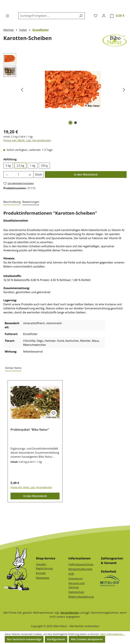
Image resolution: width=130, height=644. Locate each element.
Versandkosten (70, 613)
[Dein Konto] (104, 31)
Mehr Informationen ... (113, 634)
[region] (65, 105)
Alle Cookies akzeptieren (87, 639)
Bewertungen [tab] (31, 217)
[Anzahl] (19, 190)
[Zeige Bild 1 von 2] (70, 138)
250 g (44, 181)
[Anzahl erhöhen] (30, 190)
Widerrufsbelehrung (81, 597)
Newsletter (43, 578)
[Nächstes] (124, 105)
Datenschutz (76, 592)
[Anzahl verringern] (7, 190)
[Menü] (7, 31)
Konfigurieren (56, 639)
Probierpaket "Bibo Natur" (30, 445)
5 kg (8, 181)
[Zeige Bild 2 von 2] (75, 138)
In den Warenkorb (86, 190)
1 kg (32, 181)
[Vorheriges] (22, 105)
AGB (71, 574)
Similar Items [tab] (13, 383)
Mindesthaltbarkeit (80, 569)
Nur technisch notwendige (24, 639)
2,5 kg (20, 181)
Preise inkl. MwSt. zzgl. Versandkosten (27, 156)
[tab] (12, 217)
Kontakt (41, 573)
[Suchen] (81, 31)
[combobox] (48, 31)
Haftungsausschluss (81, 564)
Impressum (75, 579)
